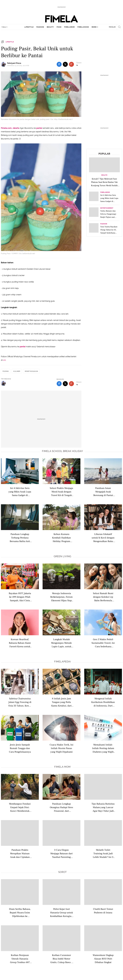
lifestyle (29, 27)
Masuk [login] (112, 27)
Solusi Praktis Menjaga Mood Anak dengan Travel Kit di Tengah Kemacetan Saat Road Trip (61, 492)
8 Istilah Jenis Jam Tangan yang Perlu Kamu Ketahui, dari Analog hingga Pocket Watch (61, 702)
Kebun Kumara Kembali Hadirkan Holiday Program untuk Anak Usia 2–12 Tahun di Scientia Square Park (61, 538)
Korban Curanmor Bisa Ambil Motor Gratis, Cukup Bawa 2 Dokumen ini (61, 959)
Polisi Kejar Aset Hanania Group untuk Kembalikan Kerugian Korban (61, 912)
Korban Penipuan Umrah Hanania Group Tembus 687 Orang (20, 959)
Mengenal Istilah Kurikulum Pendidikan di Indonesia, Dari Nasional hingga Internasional (103, 702)
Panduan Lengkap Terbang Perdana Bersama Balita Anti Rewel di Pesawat (20, 538)
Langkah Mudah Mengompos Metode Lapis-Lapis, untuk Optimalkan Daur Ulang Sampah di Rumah (61, 643)
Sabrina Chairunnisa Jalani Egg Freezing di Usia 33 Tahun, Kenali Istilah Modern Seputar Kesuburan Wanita (20, 702)
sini (4, 360)
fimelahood (83, 27)
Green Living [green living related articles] (62, 556)
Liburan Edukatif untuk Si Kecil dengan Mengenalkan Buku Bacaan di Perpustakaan (103, 538)
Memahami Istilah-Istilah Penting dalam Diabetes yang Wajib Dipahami (103, 748)
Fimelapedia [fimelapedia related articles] (63, 662)
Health (104, 175)
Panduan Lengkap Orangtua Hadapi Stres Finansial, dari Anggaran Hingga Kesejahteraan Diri (61, 807)
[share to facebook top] (59, 64)
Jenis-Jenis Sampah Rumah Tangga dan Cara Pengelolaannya (20, 748)
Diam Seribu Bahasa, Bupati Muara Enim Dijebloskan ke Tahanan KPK (20, 912)
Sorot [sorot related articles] (63, 872)
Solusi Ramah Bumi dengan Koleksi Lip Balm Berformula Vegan (103, 597)
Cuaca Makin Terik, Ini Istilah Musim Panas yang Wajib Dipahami (61, 748)
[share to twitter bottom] (65, 384)
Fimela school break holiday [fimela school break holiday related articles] (63, 451)
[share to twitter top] (65, 64)
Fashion (104, 224)
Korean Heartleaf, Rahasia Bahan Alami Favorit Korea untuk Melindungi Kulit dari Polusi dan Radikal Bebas (20, 643)
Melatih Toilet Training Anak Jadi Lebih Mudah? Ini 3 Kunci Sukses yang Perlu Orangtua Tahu (103, 853)
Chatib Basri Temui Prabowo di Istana (103, 911)
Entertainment (107, 208)
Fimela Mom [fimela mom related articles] (62, 767)
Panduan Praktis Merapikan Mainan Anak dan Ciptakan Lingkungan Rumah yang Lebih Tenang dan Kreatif (20, 853)
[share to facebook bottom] (59, 384)
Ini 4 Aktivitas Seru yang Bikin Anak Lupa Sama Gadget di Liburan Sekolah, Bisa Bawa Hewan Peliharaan (20, 492)
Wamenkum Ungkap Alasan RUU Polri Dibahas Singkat (103, 959)
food (59, 27)
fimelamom (69, 27)
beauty (50, 27)
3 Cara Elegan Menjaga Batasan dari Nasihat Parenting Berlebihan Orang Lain (61, 853)
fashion (40, 27)
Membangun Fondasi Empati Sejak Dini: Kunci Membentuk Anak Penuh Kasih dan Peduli (20, 807)
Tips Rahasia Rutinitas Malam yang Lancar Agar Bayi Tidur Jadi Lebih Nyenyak (103, 807)
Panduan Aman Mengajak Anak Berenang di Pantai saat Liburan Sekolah (103, 492)
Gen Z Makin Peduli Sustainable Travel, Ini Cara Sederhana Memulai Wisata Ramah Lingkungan (103, 643)
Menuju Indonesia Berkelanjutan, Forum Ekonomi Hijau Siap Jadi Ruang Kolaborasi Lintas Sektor (61, 597)
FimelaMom (105, 192)
